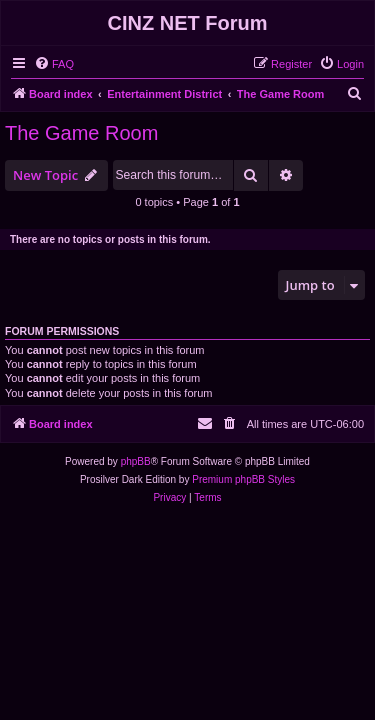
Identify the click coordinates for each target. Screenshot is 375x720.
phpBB (136, 461)
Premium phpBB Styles (243, 479)
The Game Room (81, 133)
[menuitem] (54, 64)
